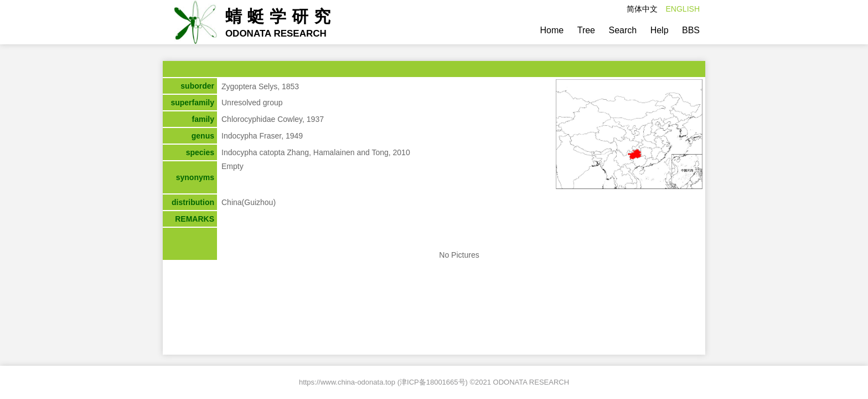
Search (622, 30)
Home (552, 30)
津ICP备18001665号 (433, 382)
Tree (586, 30)
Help (660, 30)
